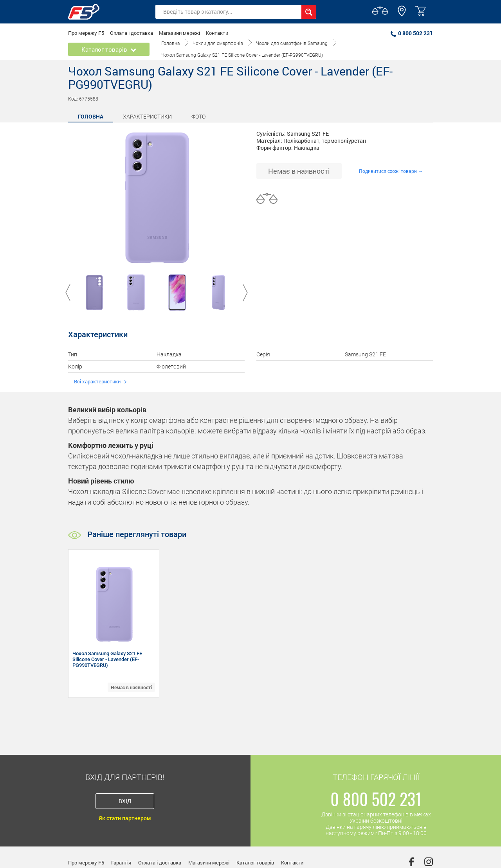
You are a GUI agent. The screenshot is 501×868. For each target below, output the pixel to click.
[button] (402, 14)
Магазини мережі (179, 33)
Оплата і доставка (132, 33)
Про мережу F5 (86, 33)
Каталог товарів (255, 863)
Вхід (125, 801)
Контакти (217, 33)
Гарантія (121, 863)
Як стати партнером (125, 818)
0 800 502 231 (412, 33)
